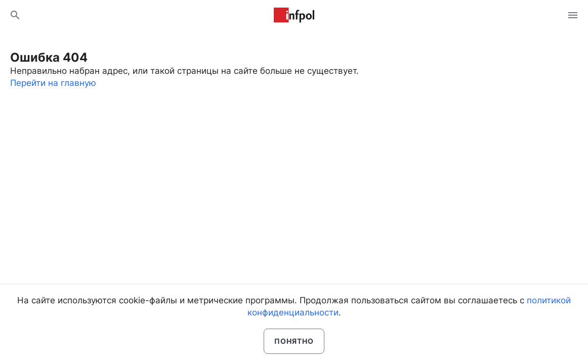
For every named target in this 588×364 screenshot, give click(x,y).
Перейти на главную (53, 83)
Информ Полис (294, 15)
